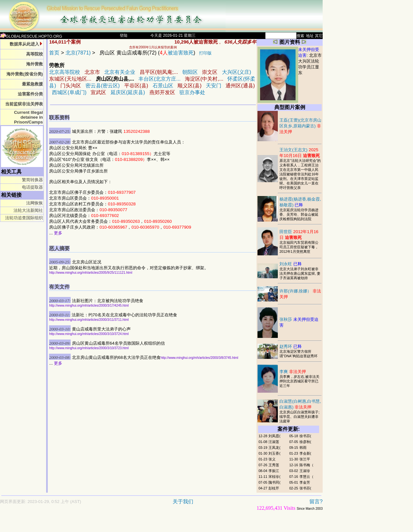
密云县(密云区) (103, 86)
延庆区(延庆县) (128, 92)
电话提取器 (32, 187)
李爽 (293, 372)
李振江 (274, 471)
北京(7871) (78, 53)
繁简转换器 (32, 180)
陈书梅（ (307, 465)
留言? (316, 502)
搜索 (300, 36)
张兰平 (305, 459)
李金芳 (305, 482)
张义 (272, 459)
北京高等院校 (65, 72)
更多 (58, 233)
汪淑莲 (274, 442)
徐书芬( (305, 436)
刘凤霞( (274, 436)
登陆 (124, 35)
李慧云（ (307, 477)
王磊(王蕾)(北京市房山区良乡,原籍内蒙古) (300, 126)
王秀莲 (274, 465)
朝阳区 (190, 72)
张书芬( (305, 488)
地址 (310, 36)
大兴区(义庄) (237, 72)
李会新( (305, 453)
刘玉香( (274, 453)
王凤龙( (274, 448)
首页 (54, 53)
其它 (319, 36)
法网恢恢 (35, 203)
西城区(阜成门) (69, 92)
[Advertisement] (139, 524)
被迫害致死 (177, 53)
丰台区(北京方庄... (160, 79)
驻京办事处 (192, 92)
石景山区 (163, 86)
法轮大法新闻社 (28, 210)
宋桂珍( (274, 477)
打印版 (205, 53)
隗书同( (274, 482)
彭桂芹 (274, 488)
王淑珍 (305, 471)
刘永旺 (291, 264)
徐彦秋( (305, 442)
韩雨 (303, 448)
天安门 (214, 86)
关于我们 (183, 502)
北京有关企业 (120, 72)
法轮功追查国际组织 (24, 218)
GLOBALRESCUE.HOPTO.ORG (31, 36)
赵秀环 (291, 346)
